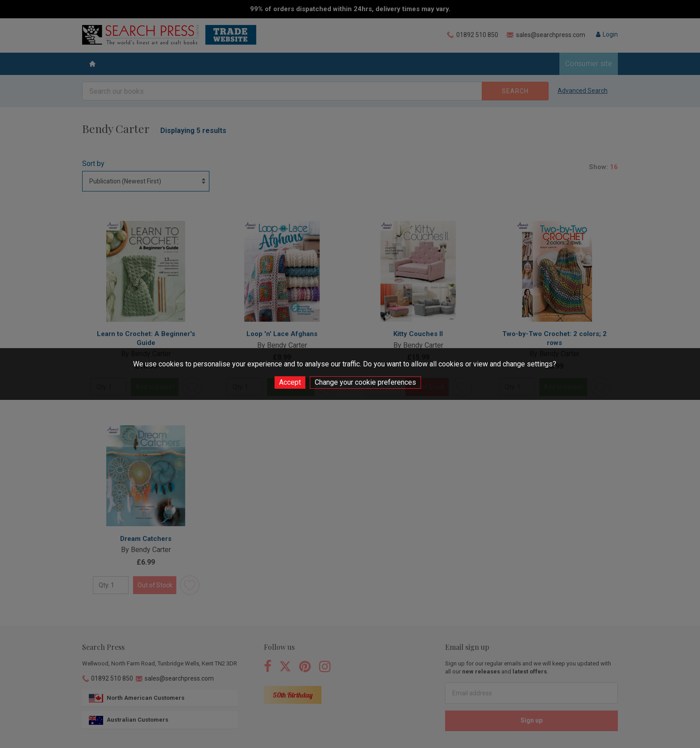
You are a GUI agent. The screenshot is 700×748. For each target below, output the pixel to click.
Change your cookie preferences (365, 382)
